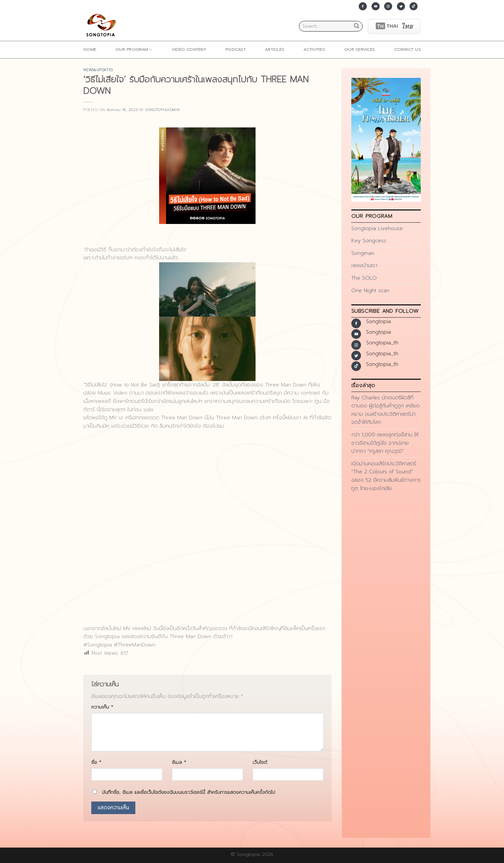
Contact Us (407, 49)
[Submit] (356, 26)
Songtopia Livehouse (377, 228)
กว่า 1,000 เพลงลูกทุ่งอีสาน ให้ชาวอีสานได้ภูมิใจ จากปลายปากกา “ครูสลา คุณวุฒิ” (385, 443)
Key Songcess (369, 241)
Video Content (189, 49)
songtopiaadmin (162, 110)
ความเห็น (102, 707)
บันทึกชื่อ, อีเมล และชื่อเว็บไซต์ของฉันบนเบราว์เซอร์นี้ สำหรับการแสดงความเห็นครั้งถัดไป (189, 792)
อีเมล (179, 762)
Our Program (134, 50)
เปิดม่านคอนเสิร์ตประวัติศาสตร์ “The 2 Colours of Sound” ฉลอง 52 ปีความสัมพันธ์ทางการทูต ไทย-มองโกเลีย (386, 476)
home (90, 49)
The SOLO (364, 278)
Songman (363, 253)
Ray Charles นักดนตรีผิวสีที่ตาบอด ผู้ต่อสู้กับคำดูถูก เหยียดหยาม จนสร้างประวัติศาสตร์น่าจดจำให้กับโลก (386, 410)
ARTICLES (274, 49)
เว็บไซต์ (260, 762)
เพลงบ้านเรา (364, 265)
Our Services (360, 49)
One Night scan (370, 291)
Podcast (235, 49)
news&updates (98, 70)
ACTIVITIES (314, 49)
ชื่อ (96, 762)
